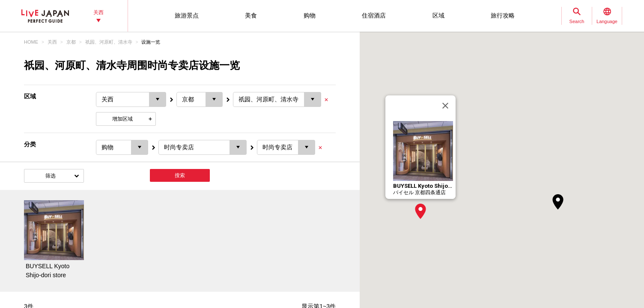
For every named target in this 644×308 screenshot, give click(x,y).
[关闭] (445, 106)
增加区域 (122, 119)
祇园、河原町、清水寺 (109, 42)
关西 (52, 42)
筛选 (51, 176)
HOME (31, 42)
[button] (420, 211)
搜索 (180, 175)
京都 (71, 42)
